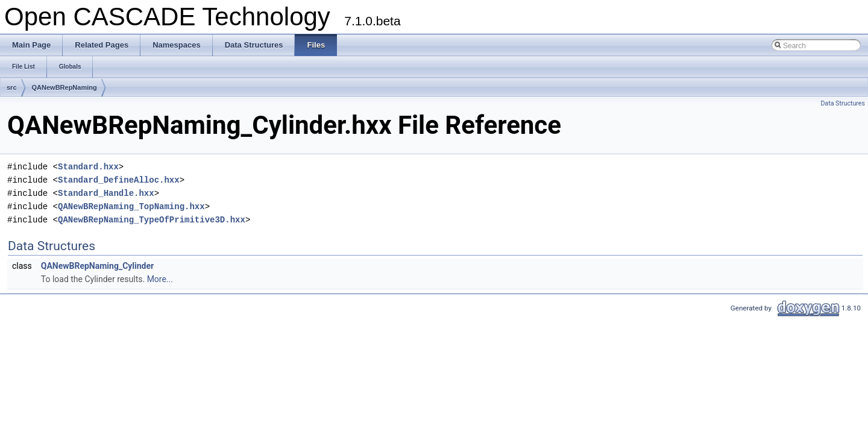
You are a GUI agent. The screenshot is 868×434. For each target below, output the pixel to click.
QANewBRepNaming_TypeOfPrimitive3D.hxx (152, 220)
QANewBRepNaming (64, 87)
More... (160, 279)
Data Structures (843, 103)
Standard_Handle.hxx (106, 193)
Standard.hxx (88, 167)
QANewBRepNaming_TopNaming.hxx (131, 206)
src (12, 87)
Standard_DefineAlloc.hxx (119, 180)
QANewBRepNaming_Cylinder (97, 266)
